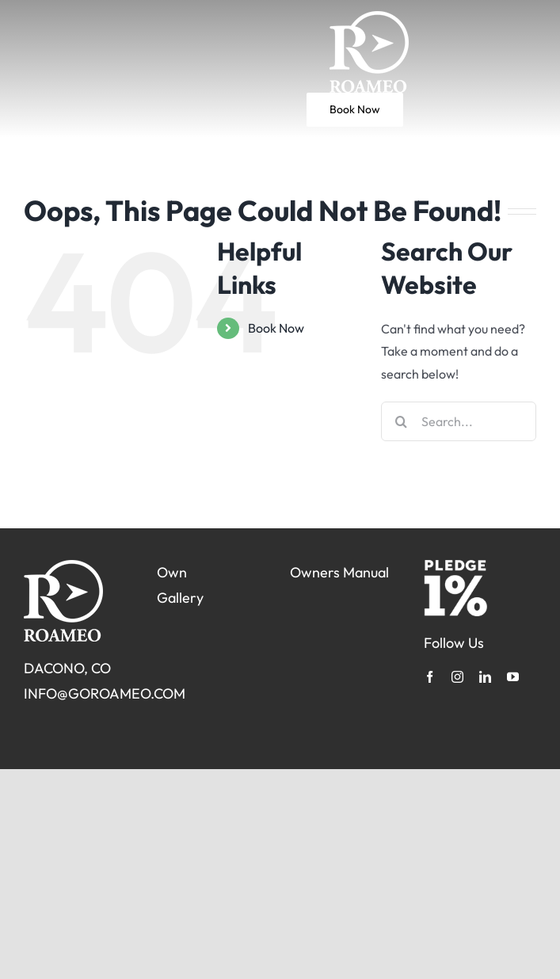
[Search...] (459, 421)
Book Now (276, 328)
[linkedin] (485, 677)
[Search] (401, 421)
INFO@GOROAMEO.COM (105, 693)
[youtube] (513, 677)
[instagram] (457, 677)
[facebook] (430, 677)
